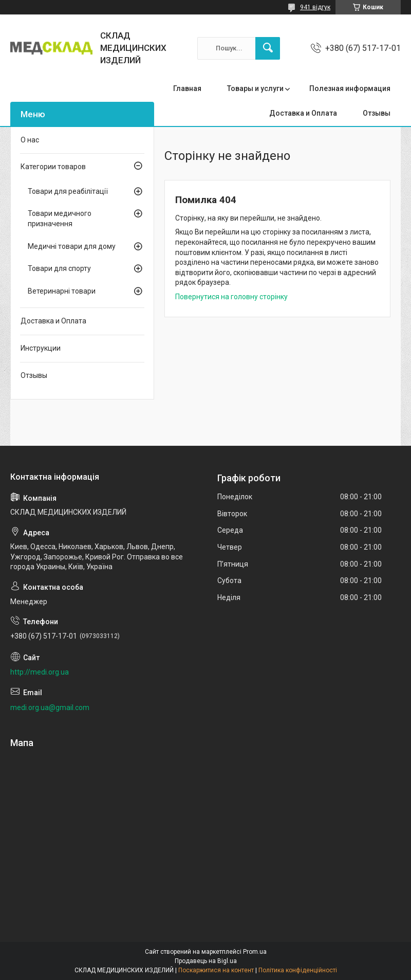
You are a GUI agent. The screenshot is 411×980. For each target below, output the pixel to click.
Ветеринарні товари (62, 291)
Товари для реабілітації (68, 191)
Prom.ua (255, 952)
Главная (187, 88)
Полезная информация (350, 88)
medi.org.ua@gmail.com (50, 707)
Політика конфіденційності (298, 970)
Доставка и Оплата (303, 113)
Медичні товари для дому (72, 246)
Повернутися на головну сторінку (231, 297)
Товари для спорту (59, 268)
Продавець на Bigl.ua (206, 961)
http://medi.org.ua (40, 672)
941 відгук (315, 7)
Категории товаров (53, 167)
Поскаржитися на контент (216, 970)
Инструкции (41, 348)
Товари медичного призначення (60, 219)
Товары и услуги (255, 88)
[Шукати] (268, 48)
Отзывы (377, 113)
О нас (30, 140)
